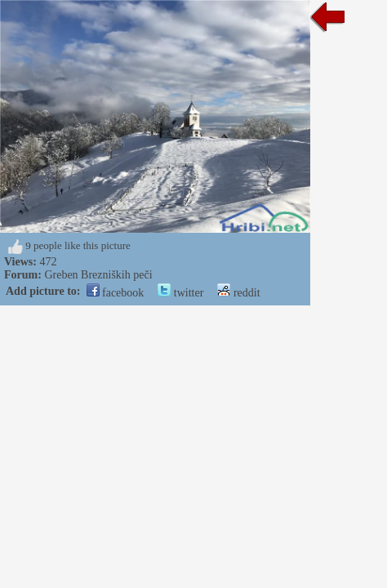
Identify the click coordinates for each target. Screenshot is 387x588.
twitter (180, 293)
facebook (116, 293)
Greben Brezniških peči (98, 275)
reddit (238, 293)
